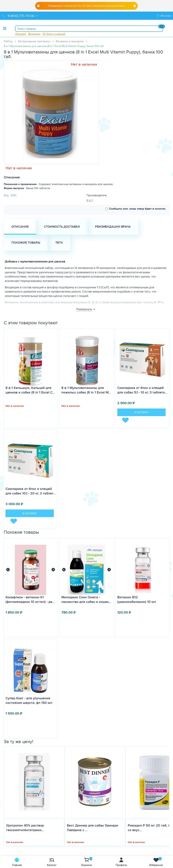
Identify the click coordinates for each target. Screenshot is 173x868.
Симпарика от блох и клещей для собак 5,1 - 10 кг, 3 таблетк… (142, 390)
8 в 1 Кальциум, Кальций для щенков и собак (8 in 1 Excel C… (30, 390)
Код (6, 195)
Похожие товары (26, 243)
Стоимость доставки (62, 227)
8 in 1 (90, 200)
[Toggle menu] (5, 28)
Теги (59, 243)
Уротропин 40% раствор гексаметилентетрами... (25, 828)
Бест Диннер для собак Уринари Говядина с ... (92, 828)
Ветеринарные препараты (34, 41)
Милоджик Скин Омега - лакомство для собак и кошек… (86, 599)
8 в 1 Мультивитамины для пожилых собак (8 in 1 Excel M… (86, 390)
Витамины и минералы (70, 41)
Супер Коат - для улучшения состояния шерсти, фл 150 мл (29, 700)
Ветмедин (34, 34)
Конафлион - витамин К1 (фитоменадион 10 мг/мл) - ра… (30, 599)
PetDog (8, 41)
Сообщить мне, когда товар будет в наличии (135, 209)
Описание (20, 227)
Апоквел (21, 34)
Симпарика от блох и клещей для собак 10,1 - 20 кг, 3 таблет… (31, 491)
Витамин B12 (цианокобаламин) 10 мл (137, 599)
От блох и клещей (54, 34)
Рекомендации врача (113, 227)
